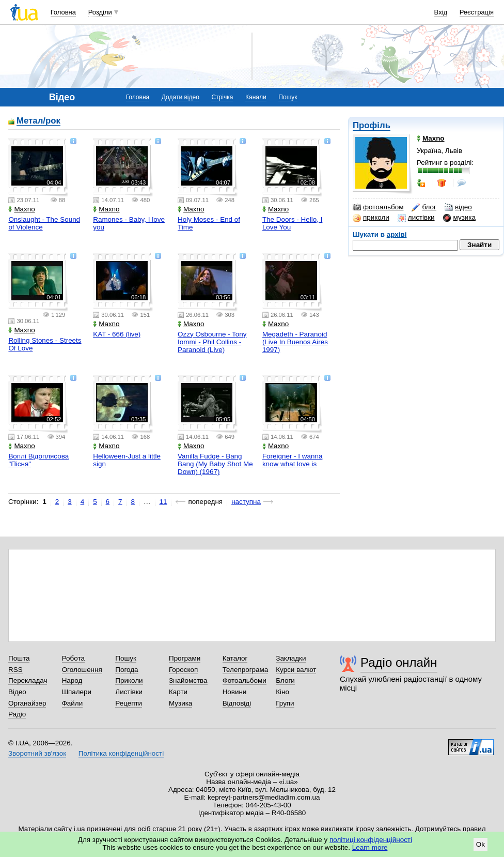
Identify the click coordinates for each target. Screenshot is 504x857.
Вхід (441, 12)
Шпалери (77, 692)
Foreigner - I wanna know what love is (293, 460)
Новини (235, 692)
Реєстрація (477, 12)
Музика (180, 703)
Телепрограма (246, 670)
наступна (246, 502)
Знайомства (188, 680)
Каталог (235, 658)
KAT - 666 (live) (117, 334)
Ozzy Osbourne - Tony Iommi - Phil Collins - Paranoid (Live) (212, 342)
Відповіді (237, 703)
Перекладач (28, 680)
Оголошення (82, 670)
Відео (17, 692)
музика (459, 218)
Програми (185, 658)
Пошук (288, 97)
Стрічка (222, 97)
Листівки (129, 692)
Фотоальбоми (245, 680)
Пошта (19, 658)
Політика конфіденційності (121, 753)
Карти (178, 692)
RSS (15, 670)
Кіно (282, 692)
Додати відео (180, 97)
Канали (256, 97)
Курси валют (296, 670)
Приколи (129, 680)
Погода (127, 670)
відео (458, 207)
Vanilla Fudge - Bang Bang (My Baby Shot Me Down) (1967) (215, 464)
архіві (397, 234)
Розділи (100, 12)
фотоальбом (378, 207)
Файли (73, 703)
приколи (371, 218)
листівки (416, 218)
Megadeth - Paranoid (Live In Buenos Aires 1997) (295, 342)
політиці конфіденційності (371, 840)
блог (424, 207)
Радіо (17, 714)
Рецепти (129, 703)
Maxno (21, 209)
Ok (481, 844)
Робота (73, 658)
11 (163, 502)
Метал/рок (38, 121)
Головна (63, 12)
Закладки (291, 658)
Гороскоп (183, 670)
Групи (285, 703)
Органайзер (27, 703)
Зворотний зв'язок (37, 753)
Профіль (372, 125)
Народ (72, 680)
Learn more (370, 847)
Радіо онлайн (399, 662)
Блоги (285, 680)
